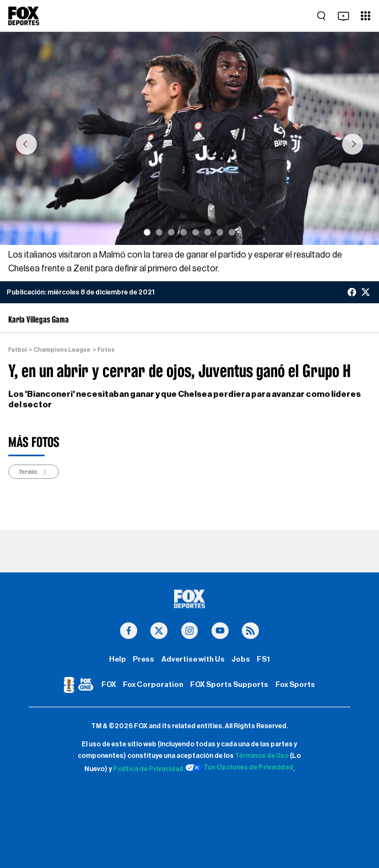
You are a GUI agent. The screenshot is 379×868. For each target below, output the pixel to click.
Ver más (34, 472)
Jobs (241, 659)
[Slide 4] (183, 232)
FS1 (263, 659)
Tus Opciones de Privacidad (239, 768)
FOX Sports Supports (229, 685)
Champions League (62, 350)
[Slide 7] (220, 232)
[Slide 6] (208, 232)
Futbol (18, 350)
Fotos (106, 350)
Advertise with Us (193, 659)
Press (144, 659)
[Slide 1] (147, 232)
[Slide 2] (159, 232)
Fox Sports (295, 685)
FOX (109, 685)
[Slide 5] (196, 232)
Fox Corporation (153, 685)
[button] (26, 144)
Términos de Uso (262, 756)
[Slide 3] (171, 232)
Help (118, 659)
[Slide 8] (232, 232)
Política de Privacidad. (149, 769)
